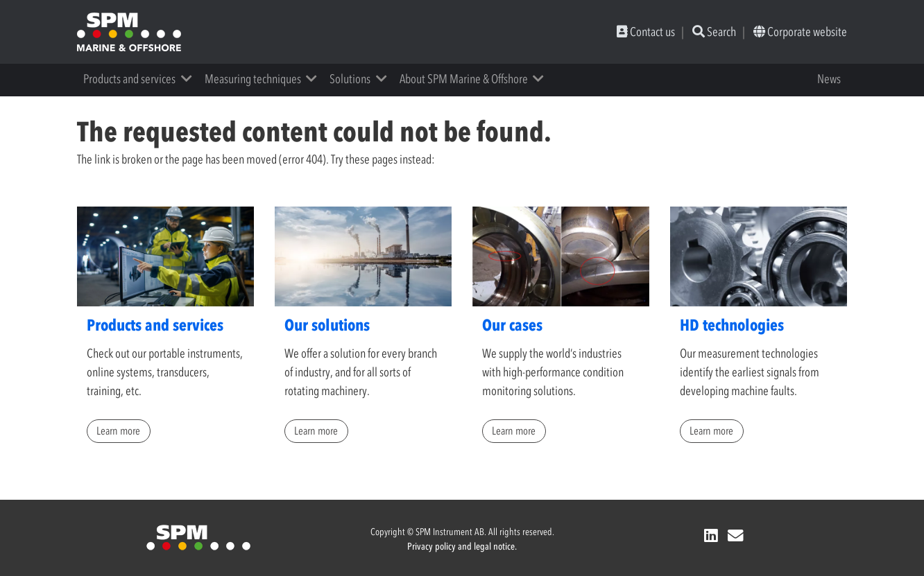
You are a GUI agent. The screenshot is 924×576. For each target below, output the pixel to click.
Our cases (512, 325)
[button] (191, 79)
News (829, 79)
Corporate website (800, 32)
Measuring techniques (253, 79)
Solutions (350, 79)
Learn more (118, 430)
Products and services (129, 79)
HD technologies (732, 325)
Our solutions (327, 325)
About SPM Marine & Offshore (464, 79)
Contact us (646, 32)
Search (714, 32)
